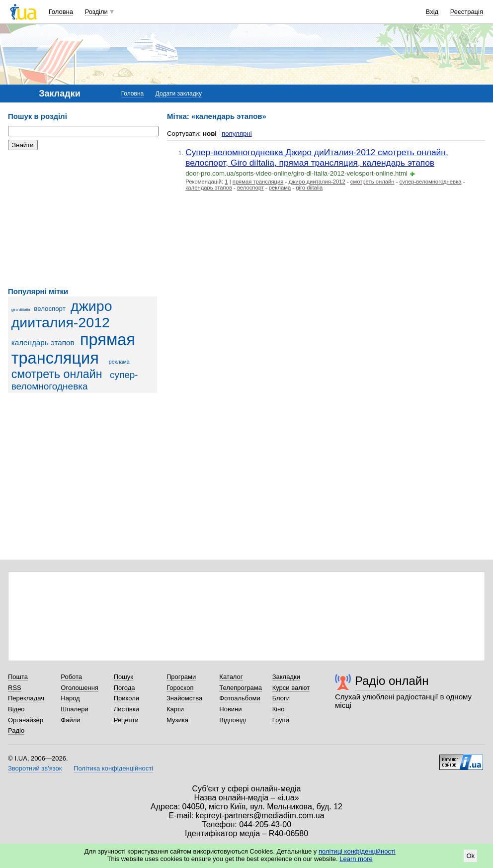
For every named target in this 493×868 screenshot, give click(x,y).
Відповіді (233, 720)
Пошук (123, 677)
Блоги (281, 698)
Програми (181, 677)
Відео (16, 709)
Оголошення (80, 688)
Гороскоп (180, 688)
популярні (237, 134)
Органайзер (26, 720)
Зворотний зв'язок (35, 768)
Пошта (18, 677)
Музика (177, 720)
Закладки (286, 677)
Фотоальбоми (240, 698)
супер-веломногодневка (431, 182)
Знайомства (184, 698)
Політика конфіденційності (113, 768)
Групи (281, 720)
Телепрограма (241, 688)
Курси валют (291, 688)
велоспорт (49, 309)
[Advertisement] (82, 219)
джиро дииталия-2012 (62, 314)
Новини (230, 709)
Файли (70, 720)
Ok (470, 856)
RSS (15, 688)
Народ (70, 698)
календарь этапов (43, 342)
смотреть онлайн (57, 374)
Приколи (126, 698)
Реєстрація (467, 12)
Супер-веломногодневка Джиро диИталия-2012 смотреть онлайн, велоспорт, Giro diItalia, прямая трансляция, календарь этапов (317, 157)
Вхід (432, 12)
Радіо (16, 730)
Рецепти (126, 720)
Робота (71, 677)
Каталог (231, 677)
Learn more (356, 859)
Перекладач (26, 698)
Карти (175, 709)
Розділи (96, 12)
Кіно (279, 709)
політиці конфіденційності (357, 851)
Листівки (126, 709)
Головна (61, 12)
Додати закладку (179, 94)
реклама (119, 362)
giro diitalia (21, 310)
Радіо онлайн (392, 681)
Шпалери (75, 709)
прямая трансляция (73, 349)
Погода (124, 688)
